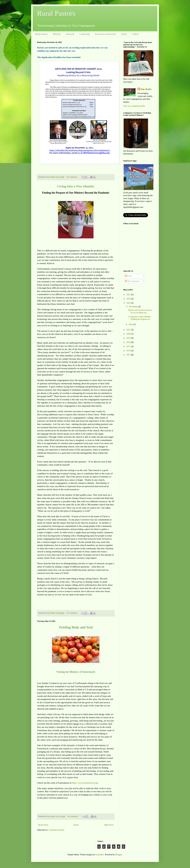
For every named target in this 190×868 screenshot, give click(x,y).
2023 (129, 299)
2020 (129, 334)
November (134, 307)
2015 (129, 355)
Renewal (70, 34)
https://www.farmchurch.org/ (85, 783)
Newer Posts (43, 825)
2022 (129, 303)
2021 (129, 330)
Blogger (119, 855)
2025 (129, 295)
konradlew (100, 855)
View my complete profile (134, 106)
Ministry (57, 34)
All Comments (132, 281)
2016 (129, 351)
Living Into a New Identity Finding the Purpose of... (140, 318)
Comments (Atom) (56, 830)
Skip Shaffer (146, 89)
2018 (129, 342)
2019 (129, 338)
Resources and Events (105, 34)
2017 (129, 346)
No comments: (72, 177)
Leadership (85, 34)
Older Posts (109, 825)
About (124, 34)
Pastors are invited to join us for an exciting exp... (140, 311)
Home (76, 825)
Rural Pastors (56, 13)
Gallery (135, 34)
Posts (128, 276)
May (131, 324)
